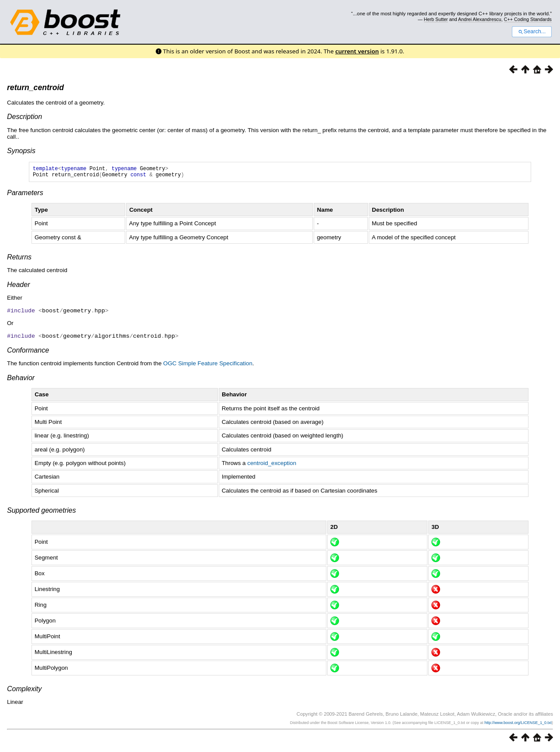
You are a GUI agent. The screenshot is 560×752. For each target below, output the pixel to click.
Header (18, 287)
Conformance (28, 352)
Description (24, 117)
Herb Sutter (436, 19)
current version (357, 51)
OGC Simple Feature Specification (208, 365)
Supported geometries (41, 512)
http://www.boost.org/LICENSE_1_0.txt (518, 724)
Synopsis (21, 151)
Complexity (24, 691)
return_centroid (35, 87)
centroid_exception (272, 465)
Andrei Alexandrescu (480, 19)
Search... (532, 31)
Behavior (21, 379)
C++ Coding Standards (528, 19)
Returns (19, 260)
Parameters (25, 195)
